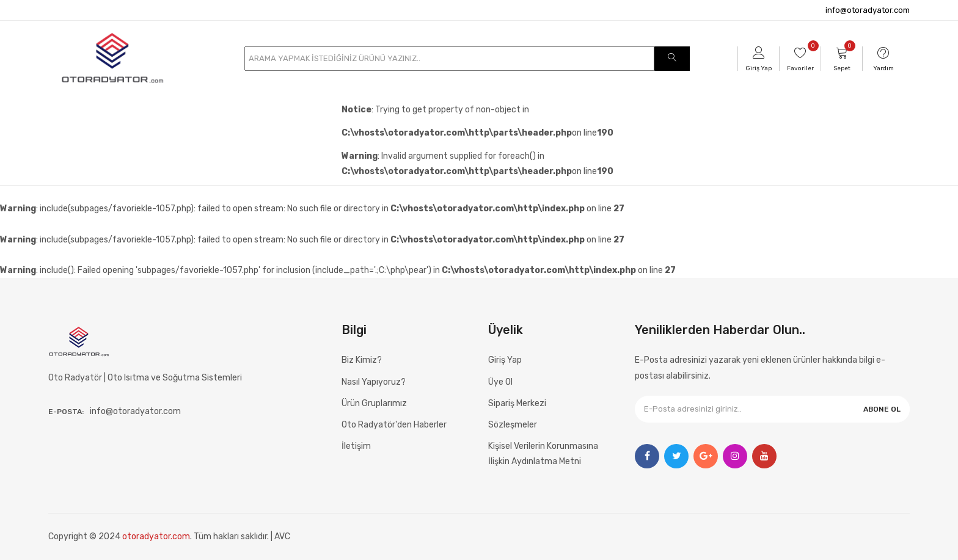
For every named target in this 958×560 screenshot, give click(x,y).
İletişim (356, 446)
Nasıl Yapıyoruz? (374, 382)
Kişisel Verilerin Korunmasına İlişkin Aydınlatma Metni (543, 454)
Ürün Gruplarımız (374, 403)
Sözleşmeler (513, 425)
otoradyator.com (156, 536)
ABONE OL (882, 409)
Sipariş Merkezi (517, 403)
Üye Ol (500, 382)
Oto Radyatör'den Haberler (394, 425)
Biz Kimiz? (362, 360)
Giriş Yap (505, 360)
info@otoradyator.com (868, 10)
